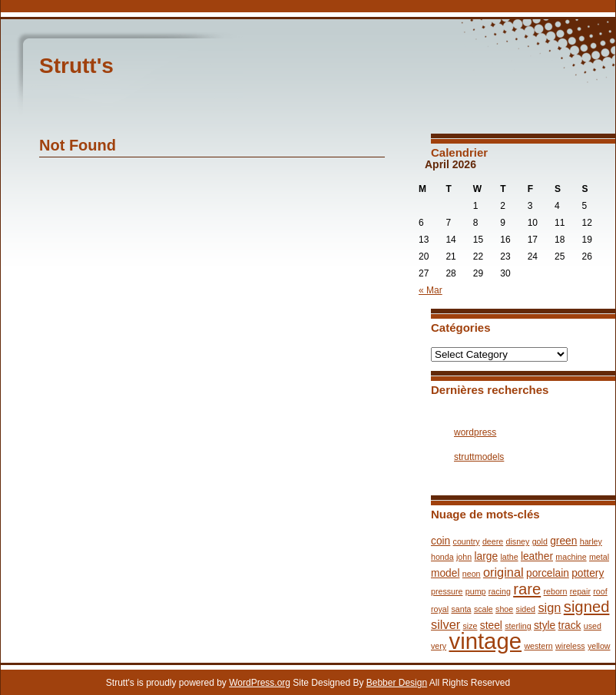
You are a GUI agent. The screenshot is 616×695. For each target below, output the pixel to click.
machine (571, 557)
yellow (599, 646)
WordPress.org (260, 683)
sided (526, 609)
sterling (518, 626)
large (486, 556)
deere (493, 541)
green (563, 541)
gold (540, 541)
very (439, 646)
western (538, 646)
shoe (504, 609)
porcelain (548, 573)
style (545, 625)
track (570, 625)
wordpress (475, 432)
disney (518, 541)
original (503, 572)
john (464, 557)
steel (491, 625)
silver (445, 624)
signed (587, 607)
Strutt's (76, 66)
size (470, 626)
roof (600, 591)
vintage (485, 641)
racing (500, 591)
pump (476, 591)
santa (461, 609)
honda (442, 557)
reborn (556, 591)
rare (527, 589)
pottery (588, 573)
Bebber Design (397, 683)
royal (440, 609)
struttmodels (479, 457)
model (445, 573)
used (593, 626)
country (467, 541)
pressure (447, 591)
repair (580, 591)
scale (484, 609)
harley (591, 541)
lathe (509, 557)
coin (440, 541)
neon (472, 574)
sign (549, 607)
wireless (570, 646)
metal (599, 557)
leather (537, 556)
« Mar (431, 290)
